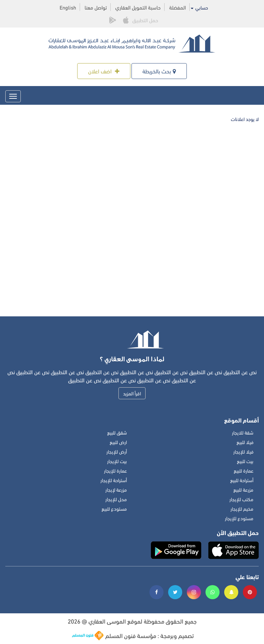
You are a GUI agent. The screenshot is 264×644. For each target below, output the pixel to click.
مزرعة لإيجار (116, 489)
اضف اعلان (104, 71)
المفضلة (177, 7)
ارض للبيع (118, 442)
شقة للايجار (243, 432)
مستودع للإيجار (239, 518)
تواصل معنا (96, 7)
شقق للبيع (117, 432)
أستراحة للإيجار (114, 480)
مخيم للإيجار (242, 508)
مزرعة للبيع (243, 489)
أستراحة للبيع (242, 480)
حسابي (199, 7)
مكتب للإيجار (241, 499)
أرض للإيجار (117, 451)
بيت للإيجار (117, 461)
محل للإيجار (116, 499)
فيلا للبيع (245, 442)
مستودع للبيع (114, 508)
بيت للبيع (245, 461)
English (68, 7)
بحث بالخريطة (159, 71)
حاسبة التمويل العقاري (138, 7)
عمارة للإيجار (115, 470)
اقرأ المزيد (132, 393)
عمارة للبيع (244, 470)
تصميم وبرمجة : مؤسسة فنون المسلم (133, 636)
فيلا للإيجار (243, 451)
